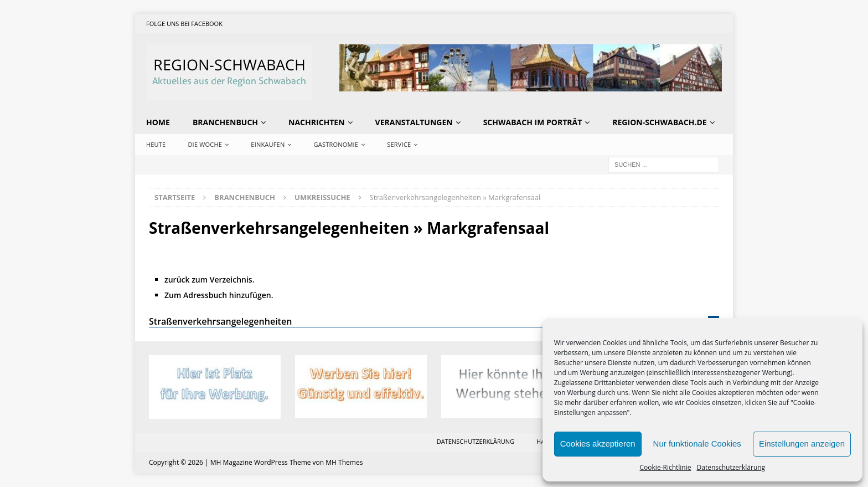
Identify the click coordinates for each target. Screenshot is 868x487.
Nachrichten (317, 122)
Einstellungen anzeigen (802, 444)
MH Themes (344, 462)
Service (399, 144)
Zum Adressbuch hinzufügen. (219, 295)
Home (158, 122)
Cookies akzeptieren (598, 444)
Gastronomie (336, 144)
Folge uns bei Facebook (184, 24)
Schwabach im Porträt (533, 122)
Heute (156, 144)
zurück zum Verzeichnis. (210, 280)
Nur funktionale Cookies (697, 444)
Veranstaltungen (414, 122)
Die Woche (205, 144)
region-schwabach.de (659, 122)
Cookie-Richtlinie (666, 467)
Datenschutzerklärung (731, 467)
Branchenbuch (225, 122)
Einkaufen (268, 144)
